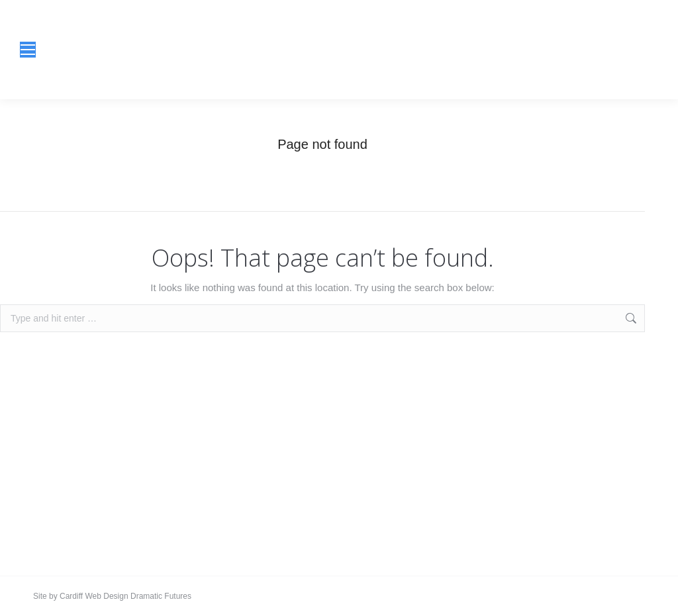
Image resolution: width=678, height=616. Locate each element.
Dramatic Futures (160, 596)
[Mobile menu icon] (28, 50)
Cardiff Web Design (94, 596)
